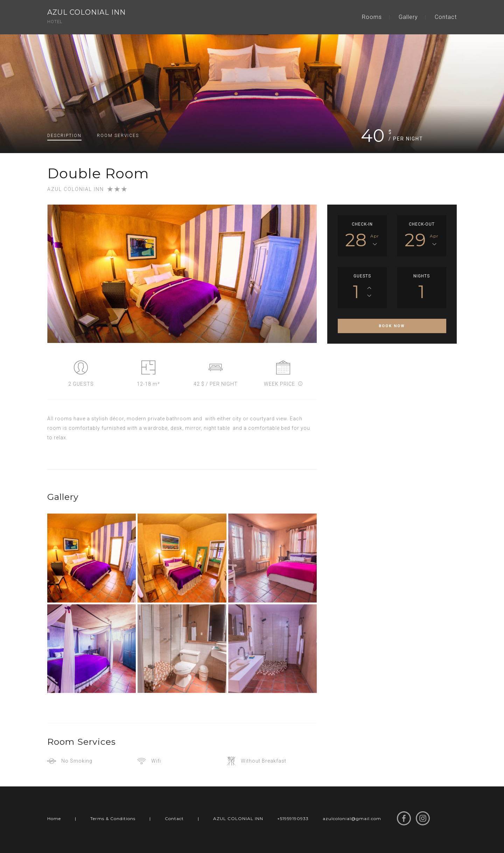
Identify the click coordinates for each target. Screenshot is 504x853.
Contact (446, 17)
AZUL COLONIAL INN (238, 818)
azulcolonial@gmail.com (352, 818)
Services (118, 136)
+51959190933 (293, 818)
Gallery (408, 17)
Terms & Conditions (113, 818)
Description (64, 136)
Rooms (372, 17)
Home (54, 818)
